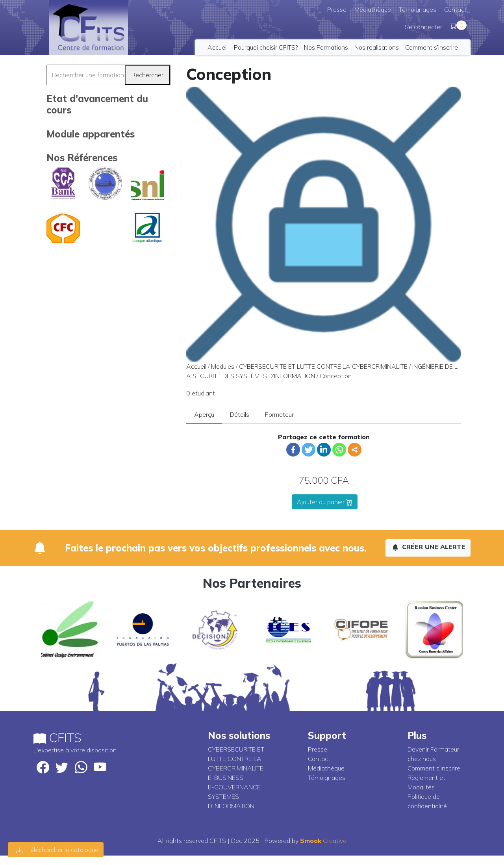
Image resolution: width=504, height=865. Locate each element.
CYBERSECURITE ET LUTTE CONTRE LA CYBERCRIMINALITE (323, 366)
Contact (455, 9)
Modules (223, 366)
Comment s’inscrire (432, 47)
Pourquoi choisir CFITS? (266, 47)
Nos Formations (326, 47)
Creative (323, 841)
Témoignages (418, 9)
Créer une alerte (429, 547)
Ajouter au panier (325, 502)
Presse (337, 9)
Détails (240, 414)
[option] (70, 629)
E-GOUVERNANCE (234, 787)
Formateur (279, 414)
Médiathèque (373, 9)
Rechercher (147, 75)
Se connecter (423, 27)
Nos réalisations (377, 47)
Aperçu (204, 414)
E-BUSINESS (226, 778)
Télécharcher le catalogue (57, 850)
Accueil (218, 47)
